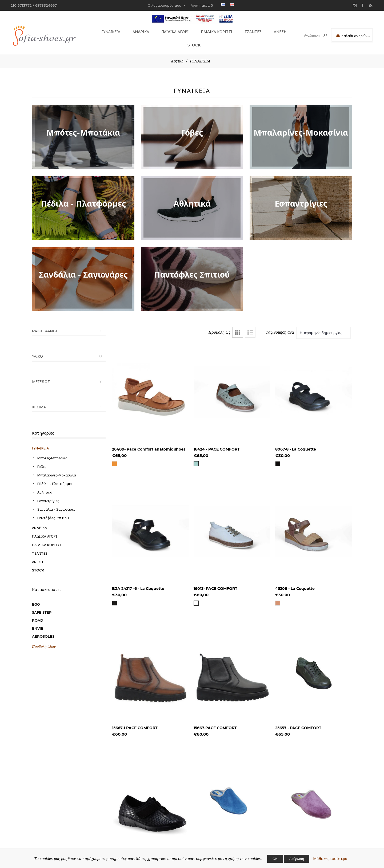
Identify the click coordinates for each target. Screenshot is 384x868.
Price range (45, 325)
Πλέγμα (238, 327)
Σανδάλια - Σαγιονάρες (56, 504)
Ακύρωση (297, 859)
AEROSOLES (43, 631)
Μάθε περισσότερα (330, 859)
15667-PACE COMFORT (215, 722)
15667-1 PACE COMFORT (135, 722)
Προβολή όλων (44, 641)
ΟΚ (275, 859)
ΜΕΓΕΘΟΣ (41, 376)
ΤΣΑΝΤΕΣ (253, 31)
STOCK (192, 41)
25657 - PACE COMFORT (298, 722)
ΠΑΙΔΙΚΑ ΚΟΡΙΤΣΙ (216, 31)
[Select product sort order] (323, 327)
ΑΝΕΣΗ (279, 31)
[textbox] (307, 35)
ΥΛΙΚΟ (37, 351)
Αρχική (177, 56)
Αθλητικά (45, 487)
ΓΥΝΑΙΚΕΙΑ (109, 31)
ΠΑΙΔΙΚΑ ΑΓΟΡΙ (173, 31)
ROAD (38, 615)
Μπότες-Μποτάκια (52, 452)
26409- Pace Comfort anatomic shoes (149, 444)
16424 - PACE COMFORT (217, 444)
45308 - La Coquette (295, 583)
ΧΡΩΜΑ (39, 401)
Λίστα (250, 327)
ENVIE (38, 623)
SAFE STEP (42, 607)
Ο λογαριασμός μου (165, 5)
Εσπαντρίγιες (48, 495)
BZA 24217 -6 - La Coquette (138, 583)
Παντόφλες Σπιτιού (53, 512)
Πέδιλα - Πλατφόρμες (55, 478)
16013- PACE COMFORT (215, 583)
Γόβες (42, 461)
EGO (36, 599)
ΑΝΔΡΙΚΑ (139, 31)
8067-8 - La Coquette (296, 444)
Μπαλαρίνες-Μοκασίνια (57, 469)
